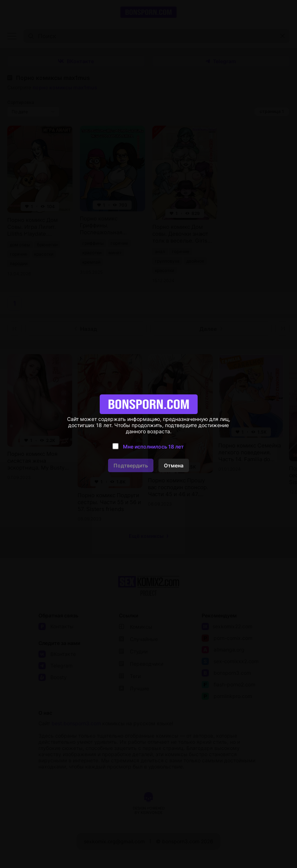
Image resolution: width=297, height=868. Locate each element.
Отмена (174, 465)
